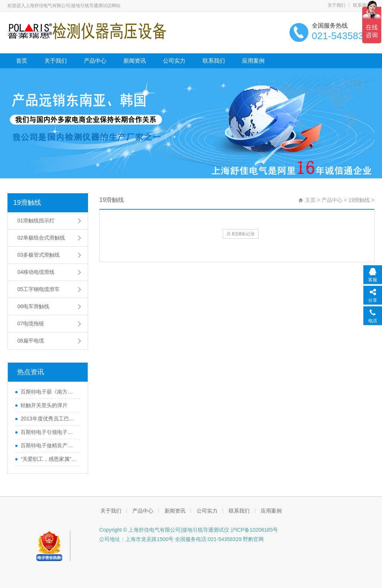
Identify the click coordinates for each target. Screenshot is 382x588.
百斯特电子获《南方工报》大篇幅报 (48, 392)
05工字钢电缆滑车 (38, 289)
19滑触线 (27, 203)
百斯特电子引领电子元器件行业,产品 (48, 432)
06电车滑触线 (33, 306)
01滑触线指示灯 (36, 220)
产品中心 (95, 61)
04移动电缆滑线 (36, 272)
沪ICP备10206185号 (254, 530)
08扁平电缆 (31, 341)
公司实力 (174, 61)
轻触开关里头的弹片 (44, 405)
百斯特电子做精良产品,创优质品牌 (48, 445)
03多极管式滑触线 (38, 255)
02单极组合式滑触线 (41, 238)
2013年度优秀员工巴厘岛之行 (48, 419)
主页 (310, 200)
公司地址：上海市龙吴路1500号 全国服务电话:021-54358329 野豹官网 (181, 539)
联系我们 (362, 5)
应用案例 (253, 61)
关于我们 (336, 5)
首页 (22, 61)
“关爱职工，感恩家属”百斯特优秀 (48, 459)
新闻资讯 (135, 61)
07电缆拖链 (31, 323)
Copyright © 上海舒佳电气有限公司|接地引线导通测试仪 (164, 530)
